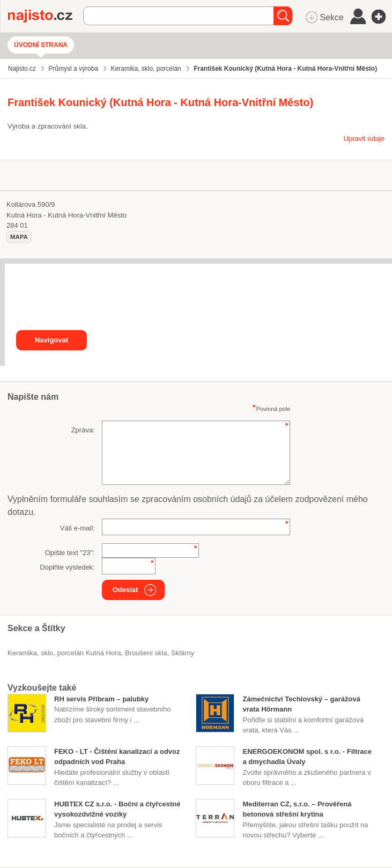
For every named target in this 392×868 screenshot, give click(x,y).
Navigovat (51, 340)
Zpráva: (83, 430)
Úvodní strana (41, 45)
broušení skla (146, 653)
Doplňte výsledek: (67, 567)
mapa (19, 237)
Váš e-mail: (77, 528)
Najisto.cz (46, 16)
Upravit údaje (364, 139)
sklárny (183, 653)
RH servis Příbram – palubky (101, 699)
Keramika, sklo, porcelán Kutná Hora (64, 653)
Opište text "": (70, 553)
